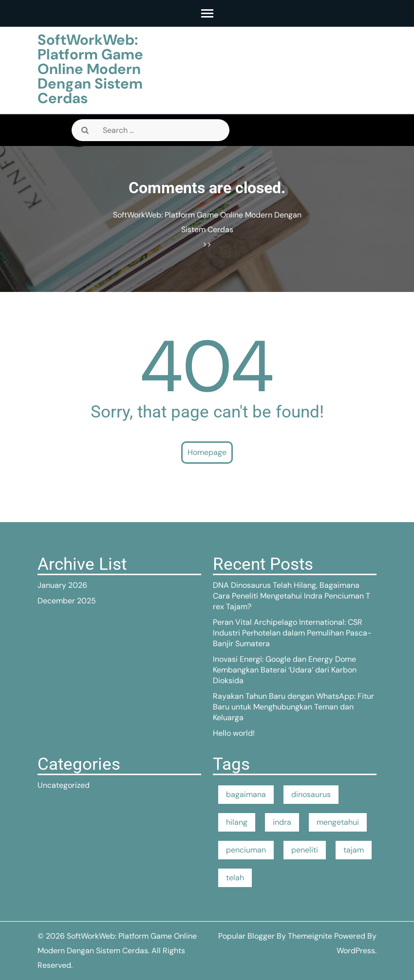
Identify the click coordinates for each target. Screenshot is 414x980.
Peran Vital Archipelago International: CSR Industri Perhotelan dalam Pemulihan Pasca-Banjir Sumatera (292, 633)
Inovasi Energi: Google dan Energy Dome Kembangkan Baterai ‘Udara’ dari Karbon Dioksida (285, 670)
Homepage (207, 452)
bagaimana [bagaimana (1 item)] (246, 794)
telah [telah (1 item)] (235, 878)
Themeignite (310, 936)
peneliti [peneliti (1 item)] (305, 850)
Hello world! (234, 733)
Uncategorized (64, 785)
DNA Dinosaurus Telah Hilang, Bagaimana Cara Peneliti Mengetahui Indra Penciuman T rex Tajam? (292, 596)
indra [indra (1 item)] (282, 822)
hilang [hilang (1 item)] (237, 822)
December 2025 (67, 601)
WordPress (356, 951)
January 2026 (62, 585)
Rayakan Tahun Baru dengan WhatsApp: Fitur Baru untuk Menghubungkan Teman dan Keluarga (293, 707)
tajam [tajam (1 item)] (354, 850)
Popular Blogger (246, 936)
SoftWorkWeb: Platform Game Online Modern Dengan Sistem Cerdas (90, 69)
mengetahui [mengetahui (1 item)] (338, 822)
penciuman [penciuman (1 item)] (246, 850)
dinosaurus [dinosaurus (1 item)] (311, 794)
